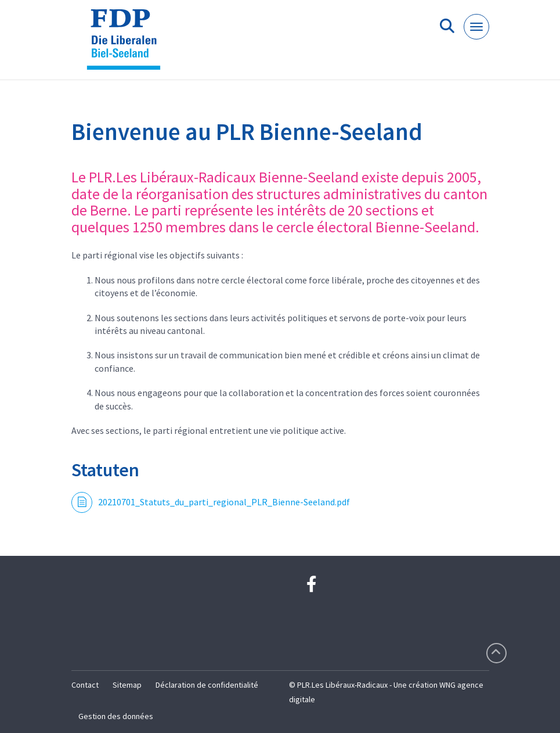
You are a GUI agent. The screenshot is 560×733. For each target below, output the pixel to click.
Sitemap (127, 685)
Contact (85, 685)
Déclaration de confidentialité (207, 685)
